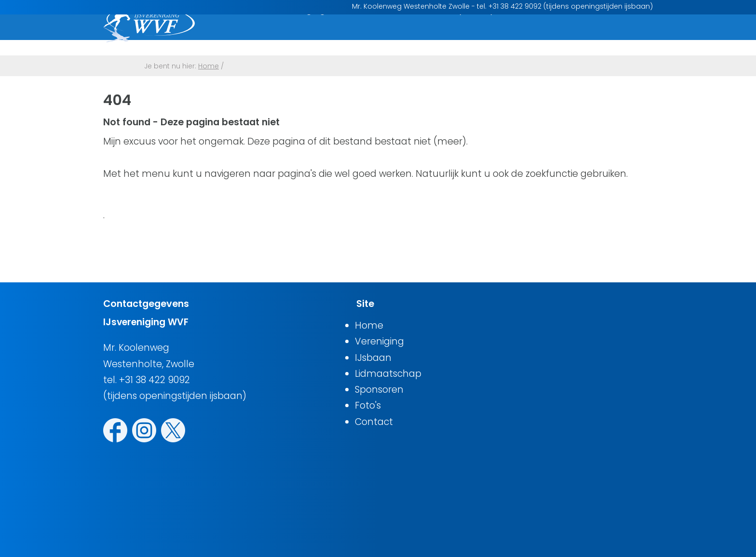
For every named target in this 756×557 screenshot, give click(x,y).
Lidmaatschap (433, 35)
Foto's (567, 35)
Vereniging (301, 35)
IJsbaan (363, 35)
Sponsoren (509, 35)
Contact (619, 35)
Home (244, 35)
